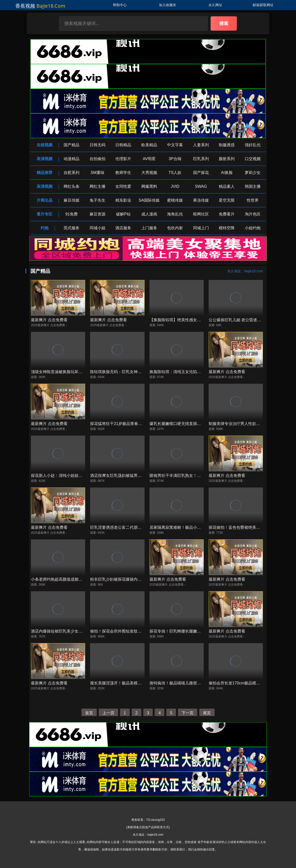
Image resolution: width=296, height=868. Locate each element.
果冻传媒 (201, 200)
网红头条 (72, 186)
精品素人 (227, 186)
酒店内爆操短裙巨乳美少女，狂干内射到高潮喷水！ (76, 631)
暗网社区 (201, 214)
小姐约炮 (253, 228)
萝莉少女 (253, 173)
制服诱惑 (227, 145)
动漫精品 (72, 159)
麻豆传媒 (72, 200)
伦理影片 (123, 159)
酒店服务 (123, 228)
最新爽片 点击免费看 (49, 320)
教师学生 (123, 173)
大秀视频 (149, 173)
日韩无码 (98, 145)
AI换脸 (227, 173)
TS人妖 (175, 173)
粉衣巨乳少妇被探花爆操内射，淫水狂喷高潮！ (132, 579)
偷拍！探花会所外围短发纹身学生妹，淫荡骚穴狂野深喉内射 (144, 631)
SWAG (201, 186)
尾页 (207, 713)
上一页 (108, 713)
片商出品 (45, 200)
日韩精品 (123, 145)
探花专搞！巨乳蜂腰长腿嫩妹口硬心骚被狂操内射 (193, 631)
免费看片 (227, 214)
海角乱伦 (175, 214)
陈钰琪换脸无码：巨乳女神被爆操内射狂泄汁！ (132, 372)
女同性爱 (123, 186)
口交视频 (253, 159)
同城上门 (201, 228)
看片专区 (45, 214)
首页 (89, 713)
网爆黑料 (149, 186)
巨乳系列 (201, 159)
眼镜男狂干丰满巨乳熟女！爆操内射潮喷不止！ (191, 476)
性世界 (253, 200)
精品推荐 (45, 173)
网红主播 (98, 186)
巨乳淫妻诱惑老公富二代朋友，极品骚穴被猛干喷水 (136, 527)
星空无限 (227, 200)
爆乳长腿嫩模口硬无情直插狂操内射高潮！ (187, 424)
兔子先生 (98, 200)
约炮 (45, 228)
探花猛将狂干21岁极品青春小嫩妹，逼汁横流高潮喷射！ (140, 424)
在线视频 (45, 145)
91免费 (72, 214)
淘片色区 (253, 214)
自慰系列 (72, 173)
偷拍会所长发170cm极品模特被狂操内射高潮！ (250, 683)
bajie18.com (51, 6)
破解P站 (123, 214)
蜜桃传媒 (175, 200)
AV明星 (149, 159)
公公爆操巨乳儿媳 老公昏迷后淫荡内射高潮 (247, 320)
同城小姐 (98, 228)
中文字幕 (175, 145)
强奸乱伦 (253, 145)
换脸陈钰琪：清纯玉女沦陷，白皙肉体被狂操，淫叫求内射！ (203, 372)
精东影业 (123, 200)
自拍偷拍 (98, 159)
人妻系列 (201, 145)
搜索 (224, 23)
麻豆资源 (98, 214)
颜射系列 (227, 159)
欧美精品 (149, 145)
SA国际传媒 (149, 200)
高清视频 (45, 159)
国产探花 (201, 173)
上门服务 (149, 228)
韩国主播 (253, 186)
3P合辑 (175, 159)
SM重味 (98, 173)
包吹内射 (175, 228)
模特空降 (227, 228)
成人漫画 (149, 214)
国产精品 (72, 145)
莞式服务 (72, 228)
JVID (175, 186)
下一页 (188, 713)
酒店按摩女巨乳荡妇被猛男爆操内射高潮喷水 (130, 476)
